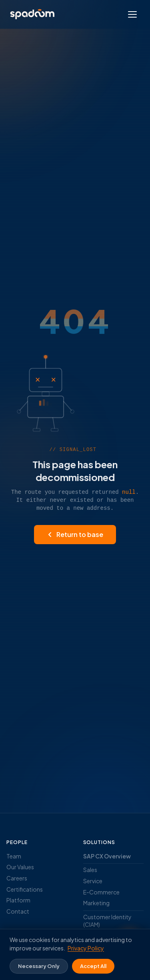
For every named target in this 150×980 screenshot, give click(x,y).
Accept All (93, 966)
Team (14, 856)
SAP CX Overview (107, 856)
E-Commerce (101, 892)
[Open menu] (132, 14)
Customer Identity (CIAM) (107, 921)
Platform (18, 900)
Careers (17, 878)
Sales (90, 870)
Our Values (20, 867)
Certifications (25, 889)
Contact (18, 911)
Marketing (96, 903)
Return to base (75, 534)
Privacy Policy (86, 948)
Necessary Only (39, 966)
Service (93, 881)
